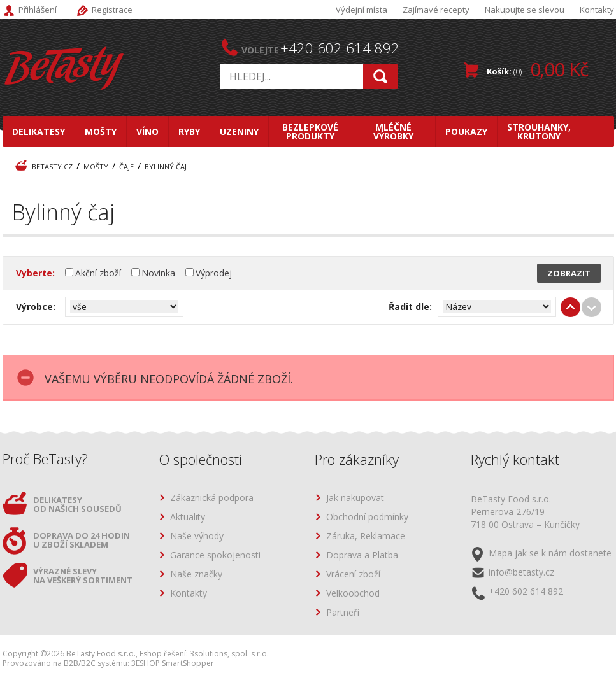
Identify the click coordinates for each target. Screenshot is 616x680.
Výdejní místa (362, 10)
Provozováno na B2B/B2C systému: (66, 663)
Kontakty (597, 10)
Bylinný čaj (166, 166)
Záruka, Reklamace (366, 536)
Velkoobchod (353, 594)
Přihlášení (38, 10)
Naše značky (196, 575)
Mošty (96, 166)
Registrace (112, 10)
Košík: (538, 69)
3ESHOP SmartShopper (173, 663)
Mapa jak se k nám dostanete (550, 553)
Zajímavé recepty (436, 10)
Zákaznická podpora (212, 498)
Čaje (126, 166)
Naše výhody (197, 536)
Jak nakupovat (355, 498)
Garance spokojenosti (215, 556)
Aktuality (188, 517)
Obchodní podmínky (367, 517)
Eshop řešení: (164, 654)
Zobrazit (569, 273)
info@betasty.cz (521, 572)
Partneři (343, 613)
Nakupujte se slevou (525, 10)
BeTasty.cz (52, 166)
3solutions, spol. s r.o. (229, 654)
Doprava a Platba (362, 556)
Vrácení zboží (353, 575)
